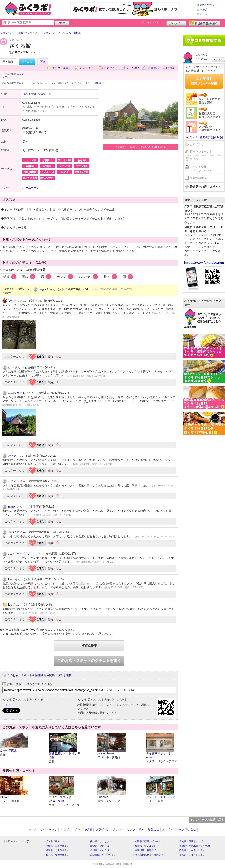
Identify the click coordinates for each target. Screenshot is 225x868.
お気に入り (111, 68)
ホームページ (31, 188)
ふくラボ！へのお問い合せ (179, 829)
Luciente (103, 797)
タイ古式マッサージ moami (159, 755)
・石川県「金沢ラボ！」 (56, 855)
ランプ (65, 277)
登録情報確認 (198, 178)
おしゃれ (89, 277)
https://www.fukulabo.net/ (204, 263)
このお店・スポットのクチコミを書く (89, 661)
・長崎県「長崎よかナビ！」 (192, 841)
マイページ (197, 159)
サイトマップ (49, 829)
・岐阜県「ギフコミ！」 (145, 846)
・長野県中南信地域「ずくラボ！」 (196, 846)
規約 (142, 829)
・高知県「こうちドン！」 (191, 855)
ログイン (176, 23)
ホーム (203, 14)
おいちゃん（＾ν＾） (22, 554)
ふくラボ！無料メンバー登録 (204, 81)
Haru (11, 579)
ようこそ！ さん (152, 22)
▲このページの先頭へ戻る (207, 820)
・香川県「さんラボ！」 (101, 850)
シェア (7, 705)
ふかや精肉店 (8, 750)
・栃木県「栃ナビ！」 (55, 841)
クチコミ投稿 (84, 829)
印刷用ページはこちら (162, 68)
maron (12, 507)
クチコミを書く (62, 68)
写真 (43, 62)
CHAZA (5, 797)
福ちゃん (14, 301)
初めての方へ (207, 5)
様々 (110, 277)
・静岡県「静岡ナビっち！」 (148, 841)
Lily (10, 605)
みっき (12, 456)
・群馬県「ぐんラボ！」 (56, 850)
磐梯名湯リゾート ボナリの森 (65, 755)
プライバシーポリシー (110, 829)
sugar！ (44, 289)
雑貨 (10, 277)
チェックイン (88, 68)
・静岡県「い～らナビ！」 (191, 850)
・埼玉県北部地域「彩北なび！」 (150, 855)
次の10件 (89, 646)
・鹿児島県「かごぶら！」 (102, 855)
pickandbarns (106, 753)
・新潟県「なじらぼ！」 (101, 846)
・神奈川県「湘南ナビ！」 (146, 850)
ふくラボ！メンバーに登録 (201, 235)
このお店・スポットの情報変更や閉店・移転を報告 (39, 675)
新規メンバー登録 (204, 23)
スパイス (14, 532)
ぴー (11, 367)
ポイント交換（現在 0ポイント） (202, 169)
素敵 (29, 277)
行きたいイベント (201, 152)
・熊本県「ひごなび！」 (101, 841)
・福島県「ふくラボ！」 (56, 846)
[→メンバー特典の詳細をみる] (204, 137)
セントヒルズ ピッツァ (161, 797)
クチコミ (27, 62)
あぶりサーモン (18, 393)
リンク (131, 829)
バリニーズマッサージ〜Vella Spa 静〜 (64, 799)
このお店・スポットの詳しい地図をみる (141, 147)
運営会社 (154, 829)
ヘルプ (203, 10)
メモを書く (133, 68)
